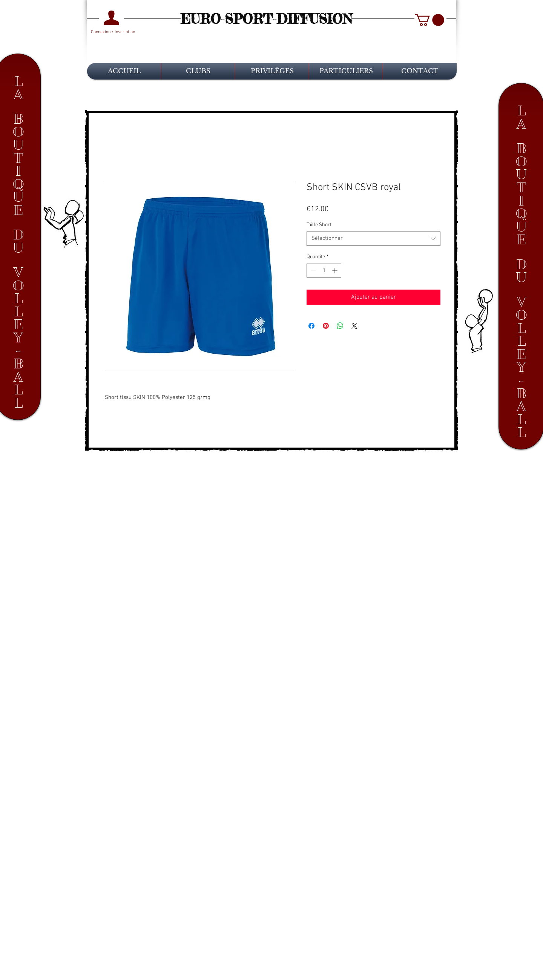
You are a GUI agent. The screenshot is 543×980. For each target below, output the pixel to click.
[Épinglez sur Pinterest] (326, 326)
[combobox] (374, 239)
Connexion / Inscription (113, 32)
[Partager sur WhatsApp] (340, 326)
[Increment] (335, 271)
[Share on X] (354, 326)
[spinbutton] (324, 271)
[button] (429, 20)
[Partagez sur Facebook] (311, 326)
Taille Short (319, 225)
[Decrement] (312, 271)
